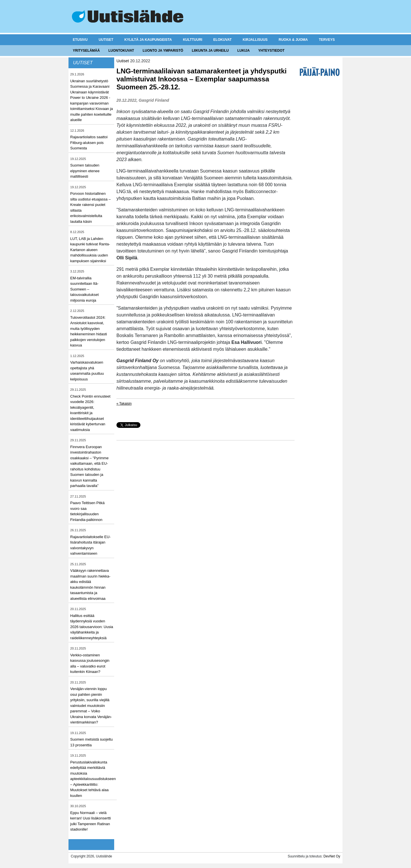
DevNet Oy (332, 856)
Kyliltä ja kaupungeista (148, 40)
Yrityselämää (86, 51)
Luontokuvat (121, 51)
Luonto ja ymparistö (163, 51)
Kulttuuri (193, 40)
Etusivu (80, 40)
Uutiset (106, 40)
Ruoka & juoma (293, 40)
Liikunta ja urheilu (210, 51)
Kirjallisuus (255, 40)
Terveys (327, 40)
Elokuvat (222, 40)
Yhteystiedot (271, 51)
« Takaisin (124, 404)
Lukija (243, 51)
